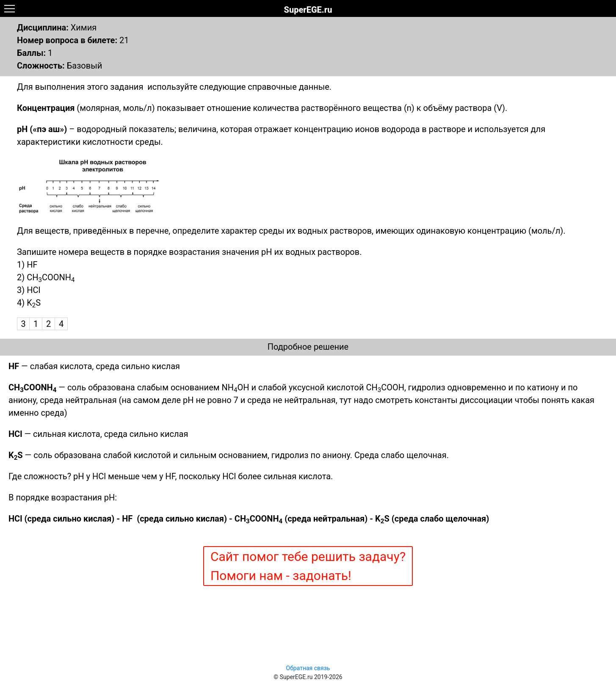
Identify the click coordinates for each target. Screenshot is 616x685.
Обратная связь (308, 668)
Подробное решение (308, 347)
